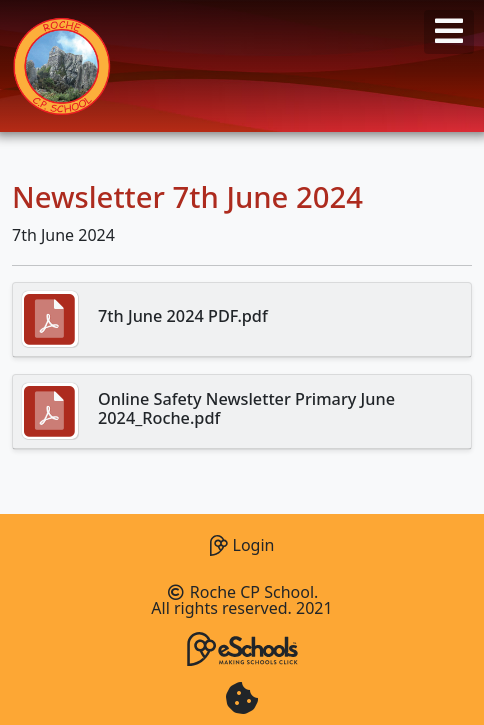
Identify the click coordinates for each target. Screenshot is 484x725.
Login (242, 542)
